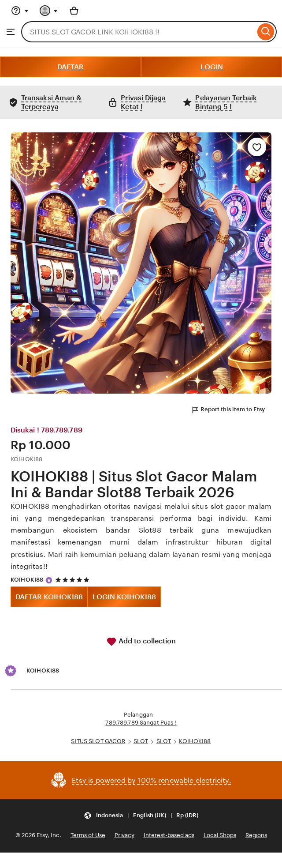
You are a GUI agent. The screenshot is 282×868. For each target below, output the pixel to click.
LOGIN (212, 67)
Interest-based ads (169, 835)
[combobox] (138, 32)
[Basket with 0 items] (74, 11)
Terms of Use (88, 835)
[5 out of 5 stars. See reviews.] (74, 580)
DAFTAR (70, 67)
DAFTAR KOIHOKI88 (49, 597)
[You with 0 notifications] (49, 11)
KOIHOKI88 (27, 580)
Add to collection (141, 642)
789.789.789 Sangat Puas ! (141, 723)
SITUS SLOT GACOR (98, 741)
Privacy (124, 835)
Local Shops (220, 835)
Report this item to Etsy (228, 410)
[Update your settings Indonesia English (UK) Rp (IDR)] (141, 815)
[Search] (266, 32)
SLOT (141, 741)
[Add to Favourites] (257, 147)
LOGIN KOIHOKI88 (124, 597)
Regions (256, 835)
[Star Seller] (49, 580)
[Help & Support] (20, 11)
